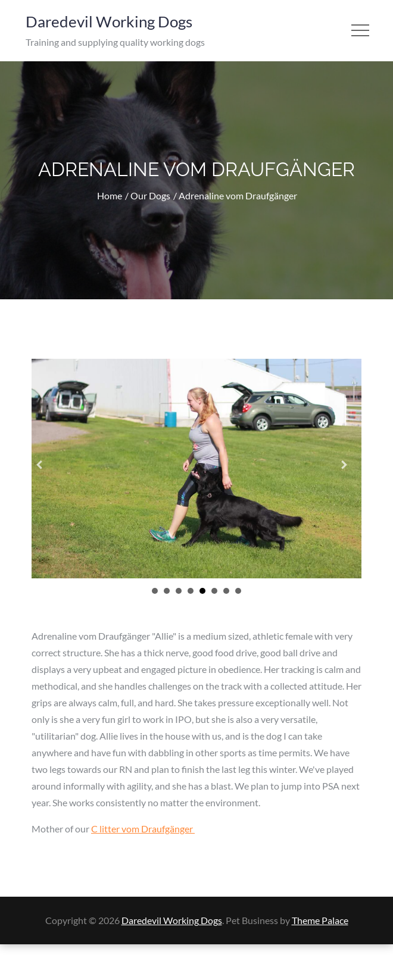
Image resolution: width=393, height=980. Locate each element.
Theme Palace (320, 918)
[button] (44, 468)
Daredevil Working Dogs (109, 21)
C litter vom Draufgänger (143, 827)
